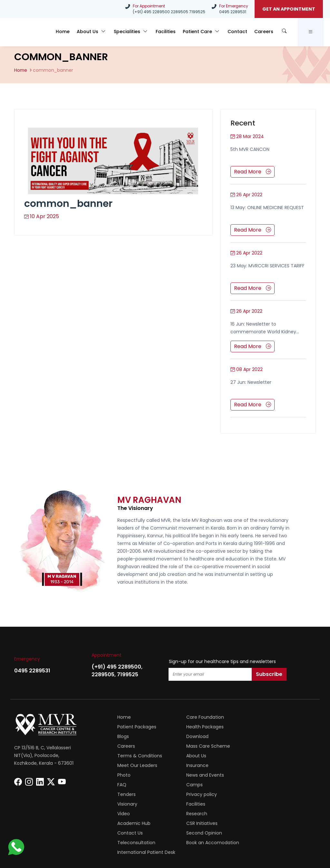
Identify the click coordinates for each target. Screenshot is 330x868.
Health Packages (136, 726)
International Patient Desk (212, 804)
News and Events (202, 755)
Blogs (189, 726)
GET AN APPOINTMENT (289, 9)
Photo (124, 755)
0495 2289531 (233, 12)
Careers (266, 33)
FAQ (254, 755)
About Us (103, 33)
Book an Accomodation (144, 804)
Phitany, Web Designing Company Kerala (257, 838)
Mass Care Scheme (205, 736)
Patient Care (207, 33)
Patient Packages (269, 717)
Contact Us (130, 794)
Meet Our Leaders (203, 746)
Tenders (193, 765)
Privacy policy (265, 765)
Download (261, 726)
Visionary (127, 775)
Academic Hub (200, 784)
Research (128, 784)
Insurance (261, 746)
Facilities (173, 33)
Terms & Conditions (272, 736)
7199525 (197, 12)
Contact (241, 33)
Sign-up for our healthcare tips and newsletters (222, 661)
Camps (126, 765)
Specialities (141, 33)
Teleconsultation (269, 794)
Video (256, 775)
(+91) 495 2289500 (151, 12)
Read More (252, 171)
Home (76, 33)
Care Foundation (202, 717)
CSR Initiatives (265, 784)
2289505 (180, 12)
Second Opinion (201, 794)
